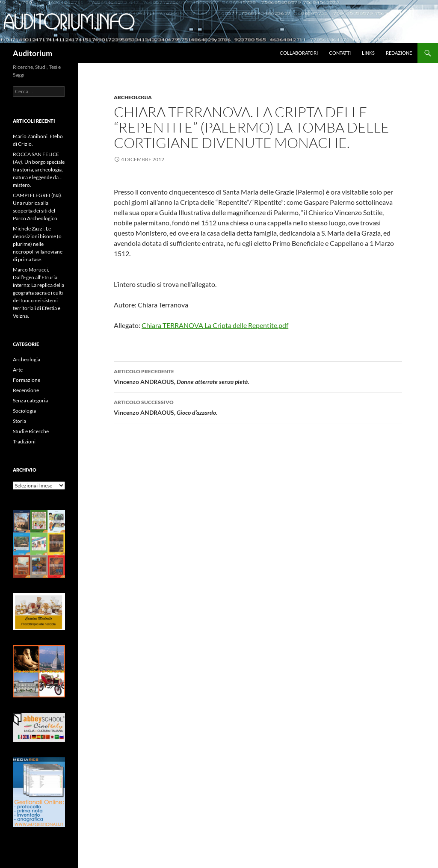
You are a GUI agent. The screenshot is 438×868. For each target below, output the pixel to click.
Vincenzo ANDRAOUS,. (258, 376)
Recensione (26, 390)
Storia (19, 421)
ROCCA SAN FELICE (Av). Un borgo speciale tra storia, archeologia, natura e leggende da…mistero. (39, 170)
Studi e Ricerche (31, 431)
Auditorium (33, 53)
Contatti (340, 53)
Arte (18, 370)
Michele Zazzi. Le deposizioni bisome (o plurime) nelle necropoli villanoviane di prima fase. (38, 244)
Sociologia (24, 411)
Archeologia (133, 97)
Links (368, 53)
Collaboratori (299, 53)
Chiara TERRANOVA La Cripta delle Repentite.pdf (215, 325)
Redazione (399, 53)
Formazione (27, 380)
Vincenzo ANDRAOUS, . (258, 407)
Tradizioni (24, 441)
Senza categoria (30, 400)
